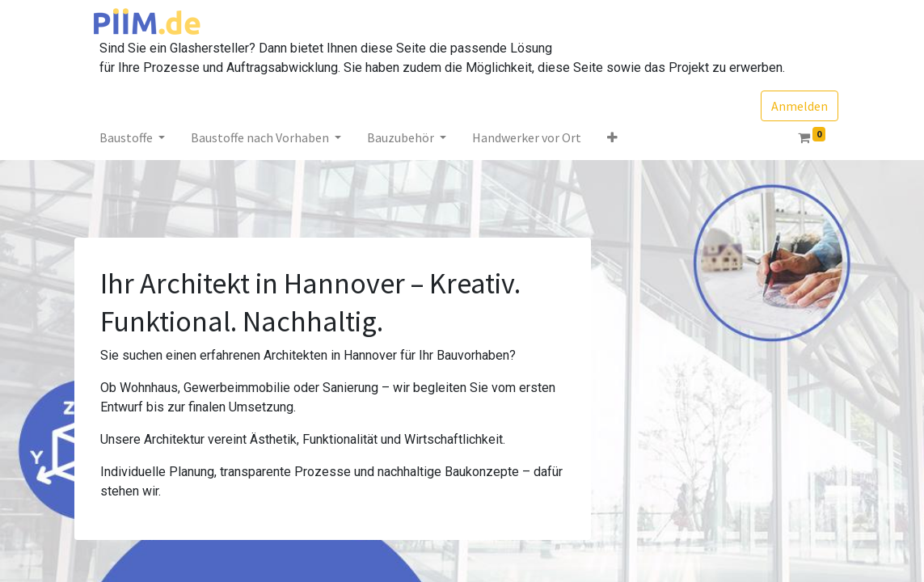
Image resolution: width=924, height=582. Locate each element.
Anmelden (800, 106)
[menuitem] (527, 137)
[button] (612, 137)
